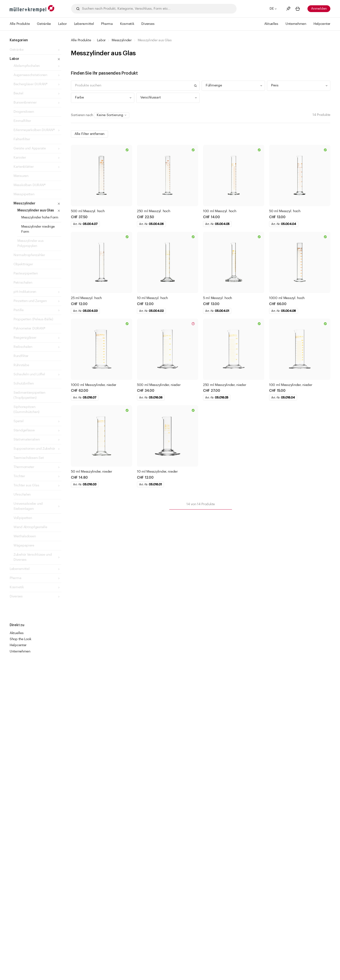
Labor (101, 40)
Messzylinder (122, 40)
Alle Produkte (81, 40)
